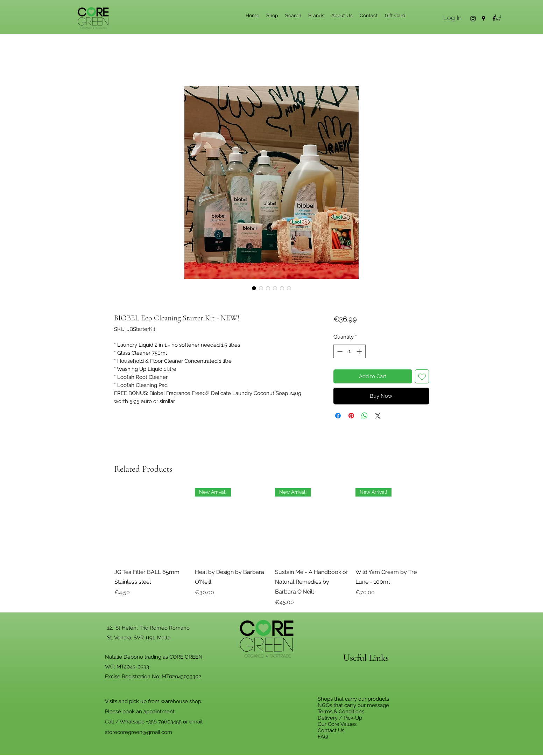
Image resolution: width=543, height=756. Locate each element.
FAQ (323, 737)
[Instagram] (473, 19)
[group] (271, 547)
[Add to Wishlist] (422, 377)
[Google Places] (484, 19)
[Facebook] (494, 19)
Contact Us (331, 730)
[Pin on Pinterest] (351, 416)
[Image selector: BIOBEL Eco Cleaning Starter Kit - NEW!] (254, 288)
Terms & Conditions (341, 712)
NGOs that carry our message (353, 705)
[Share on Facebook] (338, 416)
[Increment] (360, 351)
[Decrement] (339, 351)
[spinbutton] (349, 351)
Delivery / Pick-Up (340, 718)
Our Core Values (337, 724)
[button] (498, 17)
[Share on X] (378, 416)
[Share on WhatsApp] (365, 416)
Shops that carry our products (353, 699)
